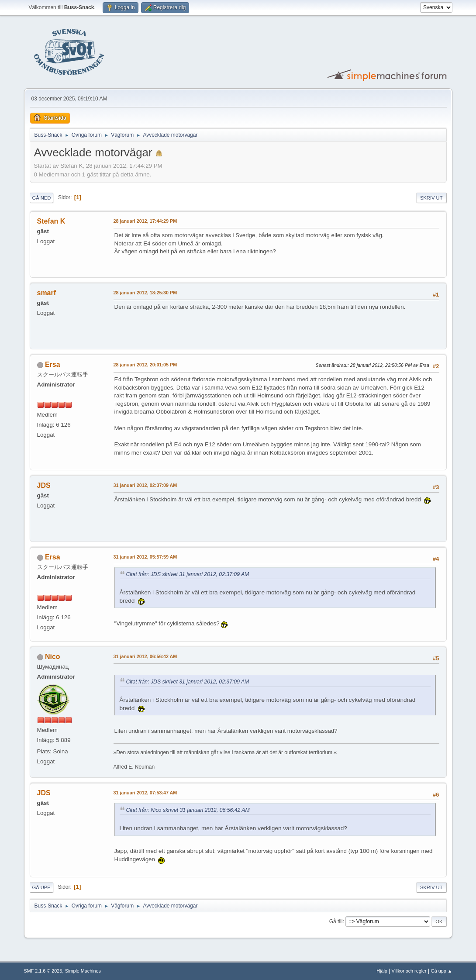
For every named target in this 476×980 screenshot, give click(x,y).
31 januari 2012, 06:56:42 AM (145, 656)
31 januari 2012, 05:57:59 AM (145, 557)
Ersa (53, 364)
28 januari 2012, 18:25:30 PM (145, 293)
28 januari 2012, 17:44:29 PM (145, 221)
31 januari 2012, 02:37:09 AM (145, 485)
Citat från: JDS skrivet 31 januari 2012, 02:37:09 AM (188, 574)
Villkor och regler (409, 971)
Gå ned (42, 198)
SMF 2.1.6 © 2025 (43, 971)
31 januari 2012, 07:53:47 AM (145, 793)
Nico (53, 657)
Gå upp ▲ (441, 971)
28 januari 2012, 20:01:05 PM (145, 365)
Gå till (336, 921)
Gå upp (41, 887)
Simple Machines (83, 971)
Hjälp (382, 971)
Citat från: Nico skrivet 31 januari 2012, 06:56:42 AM (188, 810)
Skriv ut (431, 198)
